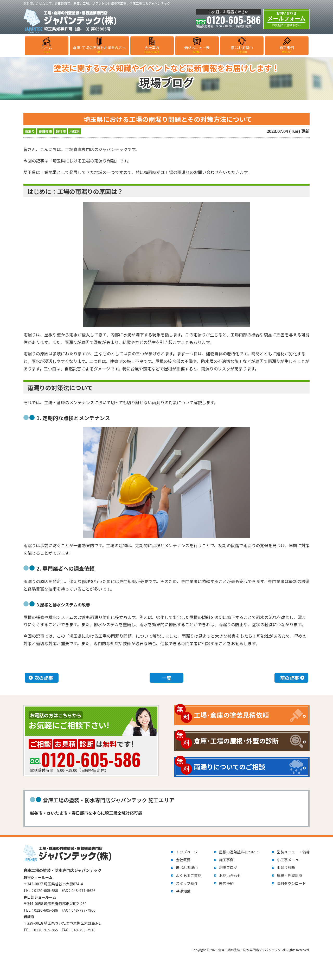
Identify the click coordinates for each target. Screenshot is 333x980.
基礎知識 (183, 891)
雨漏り (30, 131)
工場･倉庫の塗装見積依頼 (231, 715)
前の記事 (290, 678)
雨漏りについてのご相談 (229, 767)
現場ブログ (228, 867)
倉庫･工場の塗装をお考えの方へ (99, 50)
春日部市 (45, 131)
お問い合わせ (230, 876)
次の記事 (44, 678)
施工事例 (287, 50)
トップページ (187, 852)
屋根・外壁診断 (290, 876)
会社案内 (152, 50)
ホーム (47, 50)
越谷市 (61, 131)
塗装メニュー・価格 (293, 852)
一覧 (166, 678)
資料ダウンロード (291, 883)
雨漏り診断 (286, 867)
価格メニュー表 (197, 50)
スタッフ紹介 (187, 883)
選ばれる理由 (242, 50)
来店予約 (226, 883)
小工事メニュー (290, 860)
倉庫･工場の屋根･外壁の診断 (236, 741)
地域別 (75, 131)
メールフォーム (286, 19)
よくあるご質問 (189, 876)
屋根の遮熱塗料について (239, 852)
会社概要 (183, 860)
